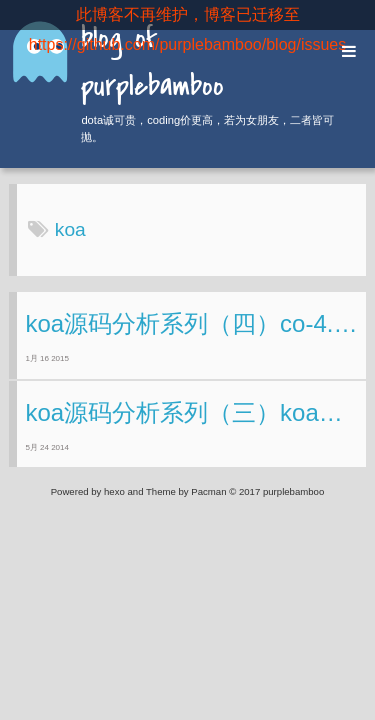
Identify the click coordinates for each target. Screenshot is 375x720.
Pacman (208, 491)
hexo (114, 491)
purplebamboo (293, 491)
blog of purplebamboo (152, 64)
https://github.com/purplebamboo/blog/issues (188, 44)
